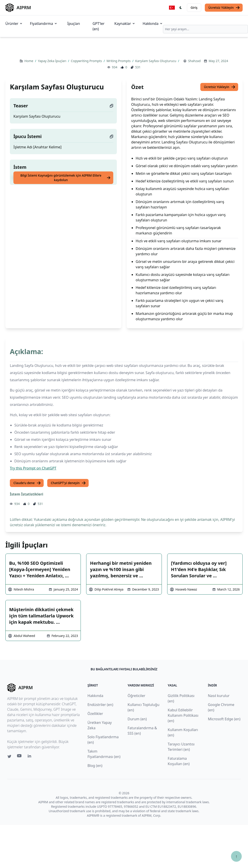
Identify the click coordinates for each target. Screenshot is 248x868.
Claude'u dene (27, 483)
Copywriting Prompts (87, 61)
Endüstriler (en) (100, 705)
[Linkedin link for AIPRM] (30, 757)
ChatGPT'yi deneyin (68, 483)
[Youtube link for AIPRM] (20, 757)
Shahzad (194, 61)
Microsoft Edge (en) (224, 719)
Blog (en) (95, 766)
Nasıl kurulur (219, 696)
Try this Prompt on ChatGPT (33, 468)
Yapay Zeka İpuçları (52, 61)
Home (29, 61)
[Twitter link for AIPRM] (9, 756)
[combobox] (205, 29)
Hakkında (153, 24)
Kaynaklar (125, 24)
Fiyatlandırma (44, 24)
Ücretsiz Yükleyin (224, 8)
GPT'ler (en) (98, 26)
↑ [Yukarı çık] (236, 856)
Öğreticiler (136, 696)
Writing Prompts (119, 61)
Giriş (194, 8)
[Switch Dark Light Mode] (181, 8)
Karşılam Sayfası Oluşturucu (156, 61)
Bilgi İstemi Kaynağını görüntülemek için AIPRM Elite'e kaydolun (65, 178)
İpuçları (74, 24)
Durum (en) (137, 719)
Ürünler (14, 24)
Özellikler (95, 714)
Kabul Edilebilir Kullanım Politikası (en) (183, 715)
